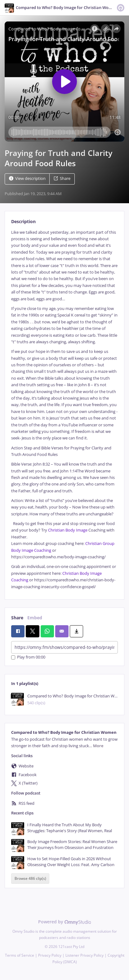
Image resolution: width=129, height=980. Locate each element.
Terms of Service (20, 955)
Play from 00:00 (28, 657)
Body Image (76, 530)
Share (62, 178)
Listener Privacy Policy (85, 955)
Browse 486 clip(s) (30, 878)
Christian (56, 530)
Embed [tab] (35, 618)
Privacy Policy (50, 955)
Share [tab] (17, 618)
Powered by (65, 922)
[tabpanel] (64, 410)
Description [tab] (23, 221)
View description (27, 178)
